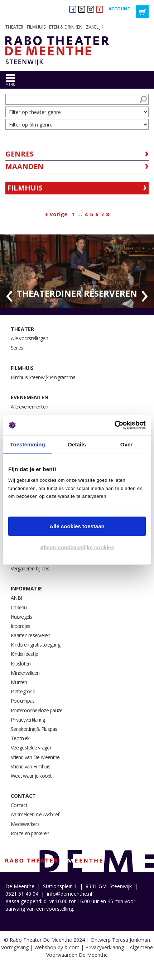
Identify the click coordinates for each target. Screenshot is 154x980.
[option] (77, 271)
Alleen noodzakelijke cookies (77, 547)
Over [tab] (127, 444)
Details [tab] (77, 444)
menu (10, 85)
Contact (23, 796)
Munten (19, 682)
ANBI (16, 598)
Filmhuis (36, 27)
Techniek (20, 738)
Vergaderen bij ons (30, 568)
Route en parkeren (30, 833)
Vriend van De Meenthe (35, 757)
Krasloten (21, 664)
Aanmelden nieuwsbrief (35, 814)
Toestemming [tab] (28, 444)
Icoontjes (20, 626)
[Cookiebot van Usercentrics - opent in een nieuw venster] (114, 425)
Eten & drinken (66, 27)
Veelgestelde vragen (32, 748)
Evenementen (30, 397)
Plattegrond (23, 691)
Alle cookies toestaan (77, 526)
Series (17, 348)
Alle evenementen (29, 407)
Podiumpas (23, 701)
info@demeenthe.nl (69, 894)
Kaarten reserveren (31, 635)
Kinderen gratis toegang (35, 645)
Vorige (59, 214)
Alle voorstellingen (29, 338)
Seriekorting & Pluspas (34, 729)
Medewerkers (25, 824)
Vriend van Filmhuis (30, 766)
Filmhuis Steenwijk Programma (43, 377)
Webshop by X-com (57, 947)
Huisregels (21, 617)
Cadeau (19, 607)
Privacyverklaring (28, 720)
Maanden (25, 166)
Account (119, 9)
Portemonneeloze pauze (37, 710)
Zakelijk (95, 27)
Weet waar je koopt (31, 776)
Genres (20, 154)
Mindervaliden (25, 673)
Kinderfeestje (24, 654)
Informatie (26, 588)
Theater (14, 27)
